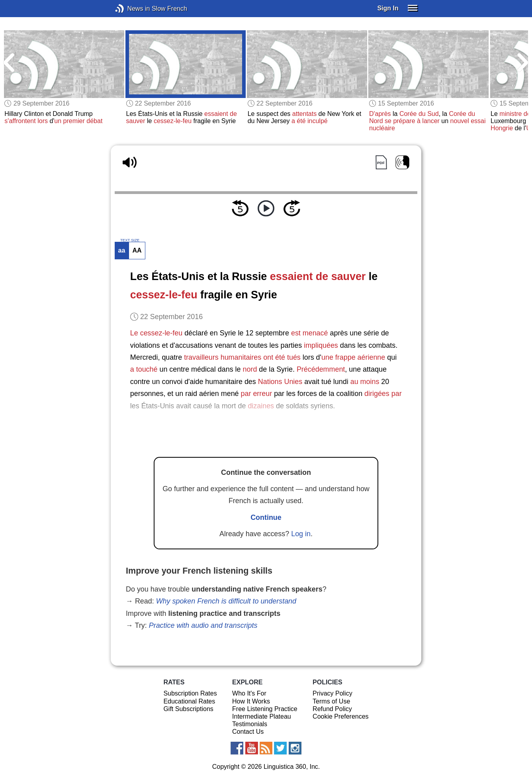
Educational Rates (189, 701)
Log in (301, 534)
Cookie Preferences (341, 716)
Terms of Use (331, 701)
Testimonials (250, 724)
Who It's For (249, 693)
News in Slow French (132, 9)
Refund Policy (332, 709)
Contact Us (248, 732)
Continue (266, 517)
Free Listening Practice (265, 709)
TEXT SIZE (130, 240)
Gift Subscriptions (188, 709)
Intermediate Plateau (262, 716)
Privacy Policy (332, 693)
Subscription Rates (190, 693)
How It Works (251, 701)
